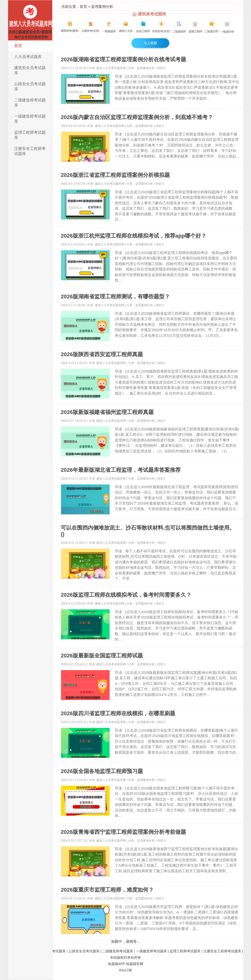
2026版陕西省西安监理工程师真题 (102, 354)
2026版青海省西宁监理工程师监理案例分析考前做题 (123, 832)
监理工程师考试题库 (30, 135)
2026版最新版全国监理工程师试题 (102, 656)
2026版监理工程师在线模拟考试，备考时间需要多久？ (126, 595)
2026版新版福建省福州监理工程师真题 (107, 412)
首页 (18, 46)
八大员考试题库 (28, 57)
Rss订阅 (125, 970)
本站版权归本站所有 (125, 957)
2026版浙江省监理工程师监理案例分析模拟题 (115, 175)
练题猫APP (116, 964)
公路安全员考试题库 (30, 86)
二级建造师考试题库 (30, 103)
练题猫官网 (135, 964)
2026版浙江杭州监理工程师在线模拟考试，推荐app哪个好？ (134, 236)
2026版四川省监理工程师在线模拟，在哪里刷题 (118, 713)
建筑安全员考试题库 (30, 70)
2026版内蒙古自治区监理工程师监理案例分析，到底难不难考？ (137, 117)
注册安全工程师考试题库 (30, 151)
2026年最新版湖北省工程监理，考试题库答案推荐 (121, 470)
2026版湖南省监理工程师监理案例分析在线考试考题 (123, 59)
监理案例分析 (102, 6)
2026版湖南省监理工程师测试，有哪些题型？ (115, 296)
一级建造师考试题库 (30, 119)
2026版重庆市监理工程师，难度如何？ (107, 890)
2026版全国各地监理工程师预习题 (102, 771)
